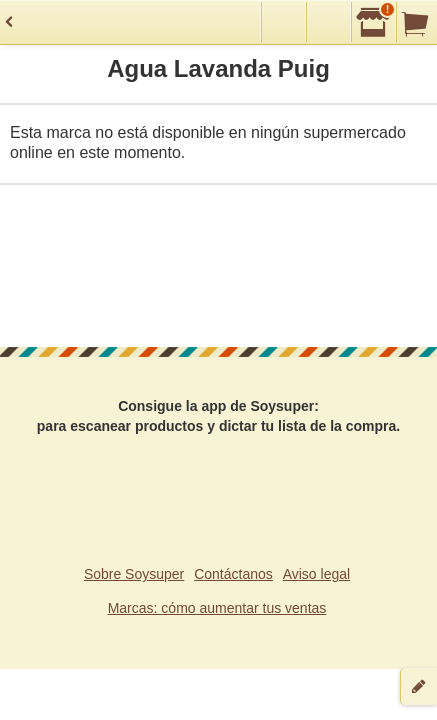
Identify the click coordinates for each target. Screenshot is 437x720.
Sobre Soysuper (134, 574)
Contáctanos (233, 574)
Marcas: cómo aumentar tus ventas (217, 608)
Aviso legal (316, 574)
